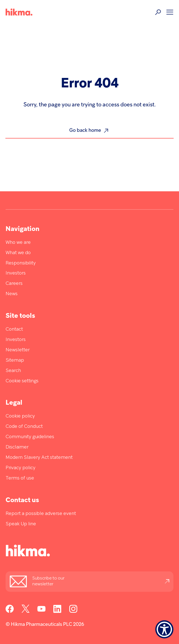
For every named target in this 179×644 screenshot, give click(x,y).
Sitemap (15, 360)
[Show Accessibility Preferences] (164, 629)
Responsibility (21, 263)
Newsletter (18, 350)
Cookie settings (22, 381)
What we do (18, 253)
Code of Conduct (24, 427)
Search (13, 371)
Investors (16, 273)
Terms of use (20, 478)
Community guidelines (30, 437)
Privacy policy (21, 468)
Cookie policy (20, 416)
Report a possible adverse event (41, 514)
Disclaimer (17, 447)
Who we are (18, 243)
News (12, 294)
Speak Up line (21, 524)
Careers (14, 284)
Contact (14, 329)
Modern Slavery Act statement (39, 458)
